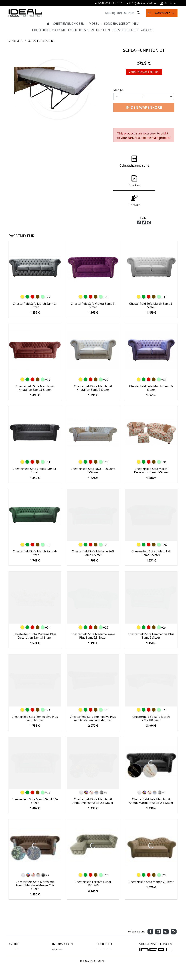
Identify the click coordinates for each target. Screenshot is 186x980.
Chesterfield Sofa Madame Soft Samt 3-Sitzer (93, 533)
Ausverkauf (15, 941)
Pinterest (166, 912)
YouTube (158, 912)
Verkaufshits (16, 938)
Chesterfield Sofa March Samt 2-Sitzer (151, 368)
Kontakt (57, 945)
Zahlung (57, 934)
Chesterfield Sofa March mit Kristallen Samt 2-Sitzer (93, 368)
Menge (118, 90)
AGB (55, 941)
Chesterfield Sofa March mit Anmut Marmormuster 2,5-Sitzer (151, 781)
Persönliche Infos (106, 930)
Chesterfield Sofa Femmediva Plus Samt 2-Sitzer (151, 616)
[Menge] (144, 97)
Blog (55, 957)
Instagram (174, 912)
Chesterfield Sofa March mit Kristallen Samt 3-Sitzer (35, 368)
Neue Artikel (16, 934)
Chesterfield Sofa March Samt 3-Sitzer (35, 286)
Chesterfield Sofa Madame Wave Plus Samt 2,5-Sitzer (93, 616)
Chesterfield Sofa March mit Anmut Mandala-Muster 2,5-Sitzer (35, 866)
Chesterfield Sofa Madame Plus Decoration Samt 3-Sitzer (35, 616)
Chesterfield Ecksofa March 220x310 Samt (151, 699)
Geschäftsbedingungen (66, 953)
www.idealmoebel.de (151, 956)
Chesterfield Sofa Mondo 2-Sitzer (151, 862)
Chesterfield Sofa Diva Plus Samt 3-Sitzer (93, 451)
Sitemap (57, 949)
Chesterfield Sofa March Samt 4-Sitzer (35, 533)
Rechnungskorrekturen (109, 938)
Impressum (59, 938)
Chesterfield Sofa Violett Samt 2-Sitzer (93, 286)
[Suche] (116, 13)
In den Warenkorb (144, 107)
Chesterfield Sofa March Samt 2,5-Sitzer (35, 781)
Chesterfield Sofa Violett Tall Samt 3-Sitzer (151, 533)
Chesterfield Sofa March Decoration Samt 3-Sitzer (151, 451)
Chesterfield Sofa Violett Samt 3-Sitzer (35, 451)
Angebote (14, 930)
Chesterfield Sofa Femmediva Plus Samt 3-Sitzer (35, 699)
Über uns (57, 930)
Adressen (101, 941)
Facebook (150, 912)
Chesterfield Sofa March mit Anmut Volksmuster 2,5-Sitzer (93, 781)
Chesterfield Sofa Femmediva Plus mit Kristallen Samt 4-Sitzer (93, 699)
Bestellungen (103, 934)
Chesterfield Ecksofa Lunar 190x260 (93, 864)
